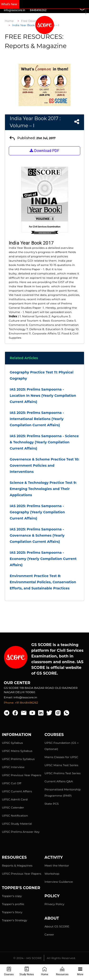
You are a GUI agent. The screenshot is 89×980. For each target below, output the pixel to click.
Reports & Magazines (17, 865)
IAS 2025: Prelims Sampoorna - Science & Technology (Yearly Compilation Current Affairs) (44, 442)
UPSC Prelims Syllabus (18, 759)
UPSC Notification (15, 816)
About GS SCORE (57, 926)
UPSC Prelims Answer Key (21, 832)
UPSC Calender (13, 807)
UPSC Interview (13, 767)
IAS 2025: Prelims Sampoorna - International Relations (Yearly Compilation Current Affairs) (37, 419)
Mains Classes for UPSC (61, 757)
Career (49, 934)
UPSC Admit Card (15, 799)
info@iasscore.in (14, 10)
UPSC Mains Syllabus (17, 751)
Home (45, 971)
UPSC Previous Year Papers (22, 775)
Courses (9, 971)
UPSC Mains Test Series (61, 765)
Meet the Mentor (57, 865)
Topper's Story (12, 912)
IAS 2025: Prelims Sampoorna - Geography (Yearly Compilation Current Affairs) (37, 512)
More (80, 971)
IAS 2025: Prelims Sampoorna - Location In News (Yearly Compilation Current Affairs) (43, 396)
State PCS (52, 804)
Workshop (52, 874)
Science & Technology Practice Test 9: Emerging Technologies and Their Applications (43, 489)
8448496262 (38, 10)
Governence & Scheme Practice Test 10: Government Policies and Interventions (44, 465)
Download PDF (44, 151)
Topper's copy (12, 896)
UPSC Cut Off (12, 783)
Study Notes (27, 971)
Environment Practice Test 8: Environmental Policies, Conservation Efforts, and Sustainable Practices (43, 582)
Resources (62, 971)
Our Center (17, 683)
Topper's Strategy (14, 920)
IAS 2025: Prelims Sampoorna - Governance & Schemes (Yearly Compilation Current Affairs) (37, 535)
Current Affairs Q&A (59, 781)
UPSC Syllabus (12, 743)
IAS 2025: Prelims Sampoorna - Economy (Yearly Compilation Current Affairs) (43, 559)
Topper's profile (13, 904)
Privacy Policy (55, 904)
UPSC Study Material (17, 824)
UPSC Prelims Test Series (63, 773)
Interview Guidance (59, 882)
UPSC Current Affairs (17, 791)
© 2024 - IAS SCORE (28, 958)
